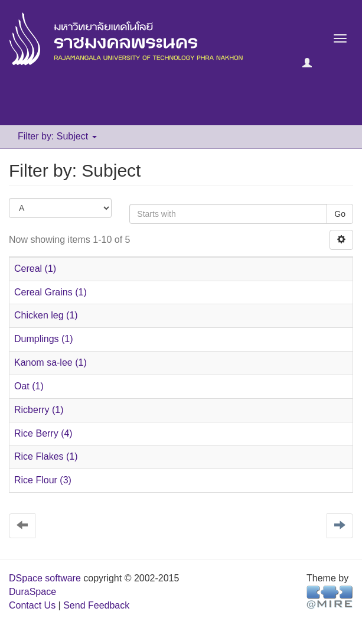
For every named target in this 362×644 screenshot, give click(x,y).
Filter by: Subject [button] (57, 136)
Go (340, 214)
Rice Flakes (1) (46, 456)
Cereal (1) (35, 269)
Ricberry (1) (39, 410)
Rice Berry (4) (43, 433)
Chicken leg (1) (46, 315)
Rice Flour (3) (43, 480)
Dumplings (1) (44, 339)
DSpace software (45, 578)
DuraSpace (32, 592)
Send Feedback (96, 605)
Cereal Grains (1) (50, 292)
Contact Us (32, 605)
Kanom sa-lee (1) (50, 362)
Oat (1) (29, 386)
